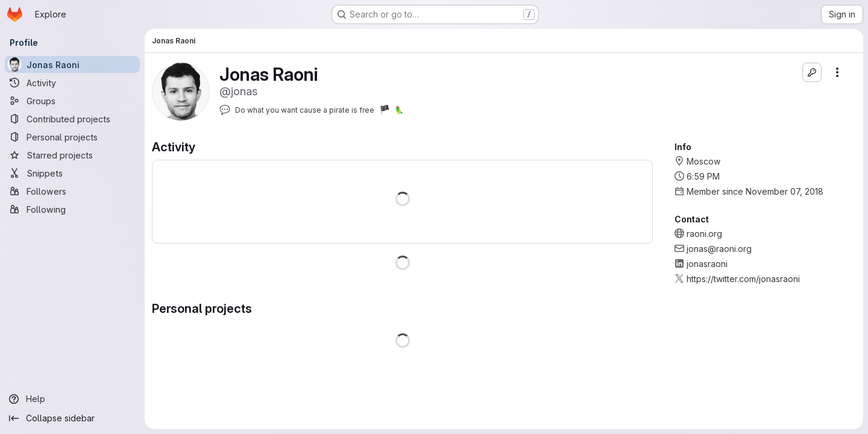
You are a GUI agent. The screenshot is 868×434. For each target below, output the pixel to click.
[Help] (72, 399)
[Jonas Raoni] (72, 64)
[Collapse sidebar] (72, 418)
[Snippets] (72, 173)
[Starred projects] (72, 155)
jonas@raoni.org (719, 249)
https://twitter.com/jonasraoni (743, 279)
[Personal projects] (72, 137)
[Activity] (72, 83)
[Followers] (72, 191)
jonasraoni (707, 264)
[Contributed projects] (72, 119)
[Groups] (72, 101)
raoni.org (704, 234)
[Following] (72, 209)
